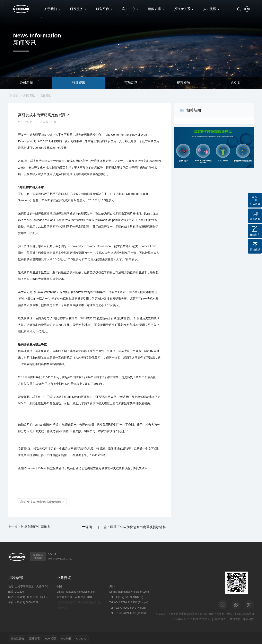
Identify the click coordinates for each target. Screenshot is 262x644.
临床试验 (153, 448)
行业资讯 (79, 83)
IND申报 (71, 637)
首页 (15, 95)
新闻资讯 (29, 95)
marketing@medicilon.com (80, 590)
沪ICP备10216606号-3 (241, 613)
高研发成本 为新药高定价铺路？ (42, 502)
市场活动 (131, 83)
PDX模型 (54, 637)
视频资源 (183, 83)
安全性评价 (18, 637)
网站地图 (220, 618)
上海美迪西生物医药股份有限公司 (188, 613)
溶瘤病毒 (37, 637)
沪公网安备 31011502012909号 (191, 618)
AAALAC (88, 637)
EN (247, 9)
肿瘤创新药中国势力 (36, 526)
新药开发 (64, 161)
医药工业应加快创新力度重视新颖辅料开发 (149, 526)
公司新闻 (26, 83)
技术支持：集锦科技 (242, 618)
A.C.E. (236, 83)
